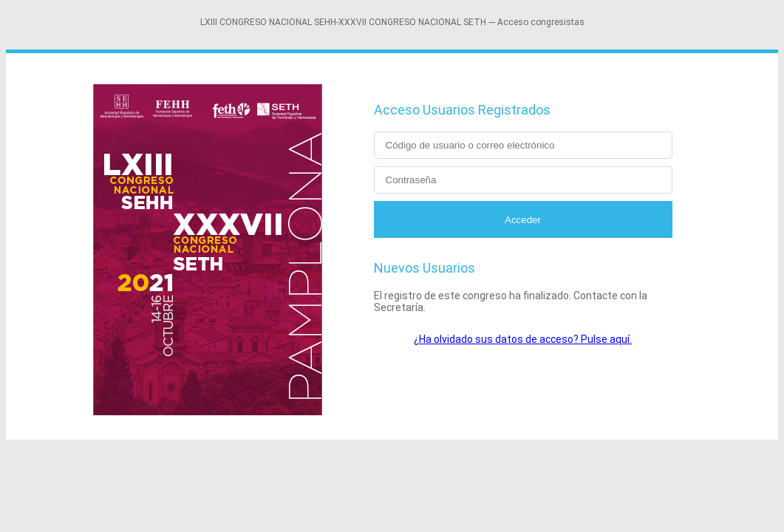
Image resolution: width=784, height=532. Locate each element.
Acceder (523, 220)
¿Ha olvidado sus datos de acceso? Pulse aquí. (523, 339)
